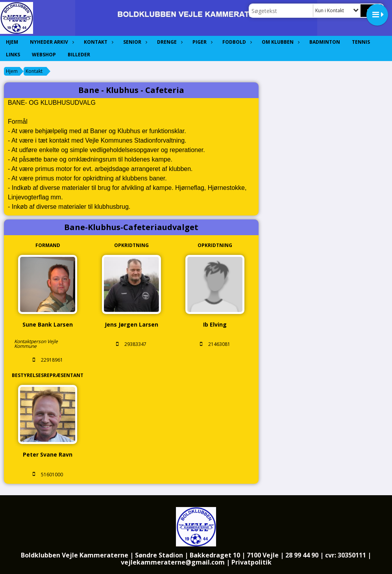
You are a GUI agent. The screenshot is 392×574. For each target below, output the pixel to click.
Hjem (12, 42)
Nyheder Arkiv (51, 42)
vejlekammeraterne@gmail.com (173, 562)
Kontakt (98, 42)
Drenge (169, 42)
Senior (134, 42)
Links (13, 55)
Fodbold (236, 42)
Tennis (361, 42)
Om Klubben (280, 42)
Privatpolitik (251, 562)
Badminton (325, 42)
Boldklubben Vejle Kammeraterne (75, 555)
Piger (202, 42)
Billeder (79, 55)
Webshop (44, 55)
